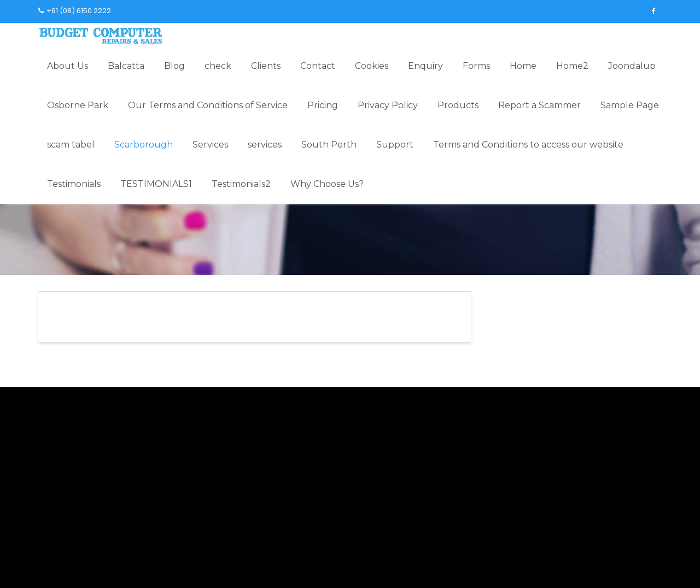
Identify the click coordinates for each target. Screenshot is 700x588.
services (265, 145)
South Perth (329, 145)
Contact (318, 66)
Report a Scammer (539, 105)
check (218, 66)
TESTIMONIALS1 (156, 184)
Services (210, 145)
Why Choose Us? (327, 184)
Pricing (323, 105)
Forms (476, 66)
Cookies (372, 66)
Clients (266, 66)
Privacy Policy (388, 105)
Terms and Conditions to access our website (528, 145)
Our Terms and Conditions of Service (208, 105)
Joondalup (632, 66)
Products (458, 105)
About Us (68, 66)
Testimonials (74, 184)
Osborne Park (78, 105)
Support (395, 145)
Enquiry (425, 66)
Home (523, 66)
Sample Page (630, 105)
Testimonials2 (241, 184)
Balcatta (126, 66)
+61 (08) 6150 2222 (75, 11)
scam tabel (71, 145)
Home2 (572, 66)
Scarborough (144, 145)
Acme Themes (591, 563)
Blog (174, 66)
